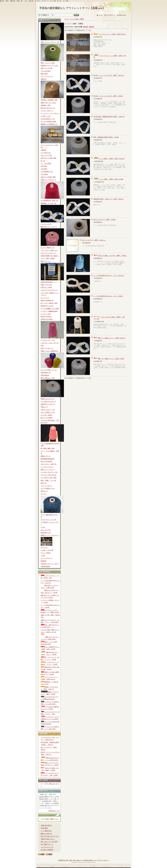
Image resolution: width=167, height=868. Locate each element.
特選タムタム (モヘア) (48, 399)
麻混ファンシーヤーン (48, 470)
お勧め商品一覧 (46, 373)
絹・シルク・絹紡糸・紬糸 (49, 303)
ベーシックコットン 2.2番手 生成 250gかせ (110, 34)
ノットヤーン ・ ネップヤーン (50, 113)
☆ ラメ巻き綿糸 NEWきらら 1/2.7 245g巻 (109, 296)
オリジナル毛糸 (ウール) (49, 370)
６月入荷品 (44, 174)
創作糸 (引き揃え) (46, 317)
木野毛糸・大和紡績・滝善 (49, 100)
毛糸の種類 (44, 828)
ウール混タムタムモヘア (48, 401)
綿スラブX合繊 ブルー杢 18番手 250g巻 (110, 256)
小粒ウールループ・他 (48, 410)
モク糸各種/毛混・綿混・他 (49, 200)
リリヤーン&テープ (47, 111)
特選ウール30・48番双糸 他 (49, 351)
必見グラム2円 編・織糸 (48, 177)
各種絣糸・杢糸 (46, 105)
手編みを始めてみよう (48, 839)
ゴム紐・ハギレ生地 (47, 550)
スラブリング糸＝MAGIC (49, 475)
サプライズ (44, 547)
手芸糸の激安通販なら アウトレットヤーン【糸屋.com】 (72, 8)
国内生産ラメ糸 (46, 533)
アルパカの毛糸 (46, 71)
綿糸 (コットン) (46, 261)
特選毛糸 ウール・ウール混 (49, 65)
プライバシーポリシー (103, 860)
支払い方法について (78, 860)
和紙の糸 (43, 79)
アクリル (43, 494)
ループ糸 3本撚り (47, 415)
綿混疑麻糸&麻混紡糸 (47, 459)
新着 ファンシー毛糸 (48, 63)
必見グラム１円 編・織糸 (49, 158)
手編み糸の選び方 (46, 825)
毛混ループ (44, 407)
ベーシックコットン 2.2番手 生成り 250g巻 (110, 56)
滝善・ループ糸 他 (46, 68)
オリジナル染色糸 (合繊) (48, 121)
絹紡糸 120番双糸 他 (47, 300)
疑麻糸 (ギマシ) (46, 456)
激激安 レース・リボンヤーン (50, 535)
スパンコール (45, 298)
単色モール (44, 491)
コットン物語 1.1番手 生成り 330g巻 (108, 179)
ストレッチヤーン (47, 558)
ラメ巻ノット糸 (46, 116)
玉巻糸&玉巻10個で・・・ (49, 282)
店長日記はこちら (54, 811)
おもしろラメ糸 (46, 530)
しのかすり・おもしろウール (50, 343)
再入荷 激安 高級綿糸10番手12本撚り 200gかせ (109, 117)
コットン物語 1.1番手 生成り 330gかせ (109, 159)
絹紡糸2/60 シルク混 (47, 306)
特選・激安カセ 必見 (48, 378)
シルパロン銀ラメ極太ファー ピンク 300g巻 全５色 (50, 632)
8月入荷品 (44, 166)
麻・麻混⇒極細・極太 (48, 448)
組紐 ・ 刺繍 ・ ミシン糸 (48, 480)
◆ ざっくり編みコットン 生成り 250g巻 (109, 359)
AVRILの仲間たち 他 (48, 119)
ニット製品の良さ (46, 831)
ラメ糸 (43, 527)
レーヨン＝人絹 (46, 314)
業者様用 (43, 561)
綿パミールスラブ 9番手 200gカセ (94, 240)
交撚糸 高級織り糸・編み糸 (50, 256)
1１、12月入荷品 (46, 163)
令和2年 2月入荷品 (47, 319)
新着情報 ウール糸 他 (48, 203)
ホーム (67, 19)
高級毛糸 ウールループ (48, 404)
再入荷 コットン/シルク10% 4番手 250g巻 (109, 96)
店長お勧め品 (45, 375)
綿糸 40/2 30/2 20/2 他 (48, 108)
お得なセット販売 (46, 287)
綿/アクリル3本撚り (47, 418)
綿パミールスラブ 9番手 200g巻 (105, 220)
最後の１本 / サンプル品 (48, 103)
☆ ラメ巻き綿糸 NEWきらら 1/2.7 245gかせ (109, 275)
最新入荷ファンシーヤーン (49, 227)
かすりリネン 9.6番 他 (49, 464)
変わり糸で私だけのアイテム (50, 836)
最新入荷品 (44, 74)
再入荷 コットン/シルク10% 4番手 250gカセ (109, 75)
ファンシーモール (46, 486)
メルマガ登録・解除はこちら (50, 819)
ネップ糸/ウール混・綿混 (49, 478)
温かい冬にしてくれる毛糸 (49, 842)
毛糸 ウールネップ (47, 348)
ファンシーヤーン (46, 224)
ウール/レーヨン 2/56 (48, 340)
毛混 (42, 346)
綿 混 (43, 161)
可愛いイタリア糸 (46, 285)
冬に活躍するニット (47, 844)
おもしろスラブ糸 (46, 155)
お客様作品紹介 (46, 566)
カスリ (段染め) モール (48, 488)
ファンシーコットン (47, 76)
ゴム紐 (43, 556)
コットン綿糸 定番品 (48, 258)
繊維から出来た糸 (46, 834)
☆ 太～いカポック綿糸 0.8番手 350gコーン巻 (109, 318)
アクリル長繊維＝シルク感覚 (50, 309)
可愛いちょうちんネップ (48, 180)
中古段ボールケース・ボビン (50, 564)
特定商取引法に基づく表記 (65, 860)
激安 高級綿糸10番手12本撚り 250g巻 (106, 137)
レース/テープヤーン (47, 467)
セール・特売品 (46, 553)
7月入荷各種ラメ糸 (47, 171)
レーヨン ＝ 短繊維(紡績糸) (49, 311)
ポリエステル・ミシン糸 (48, 520)
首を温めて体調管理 (47, 850)
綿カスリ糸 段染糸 (46, 461)
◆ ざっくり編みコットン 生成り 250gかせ (109, 338)
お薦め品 (43, 150)
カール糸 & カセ (46, 153)
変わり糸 (43, 483)
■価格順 (86, 27)
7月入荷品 (44, 169)
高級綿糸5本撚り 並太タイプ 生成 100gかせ (109, 199)
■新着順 (92, 27)
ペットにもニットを (47, 847)
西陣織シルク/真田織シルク (49, 124)
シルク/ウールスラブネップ (49, 290)
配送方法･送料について (90, 860)
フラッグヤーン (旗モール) (49, 250)
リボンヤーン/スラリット (49, 253)
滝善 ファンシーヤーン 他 (50, 42)
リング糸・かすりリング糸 (49, 472)
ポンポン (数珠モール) (48, 248)
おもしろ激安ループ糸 (48, 412)
